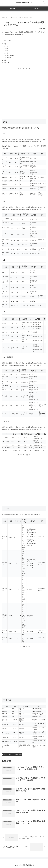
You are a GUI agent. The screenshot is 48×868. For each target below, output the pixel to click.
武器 (5, 44)
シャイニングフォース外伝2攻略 (12, 754)
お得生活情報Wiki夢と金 (24, 2)
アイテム (7, 62)
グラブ (9, 58)
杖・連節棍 (10, 56)
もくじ (6, 40)
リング (6, 60)
